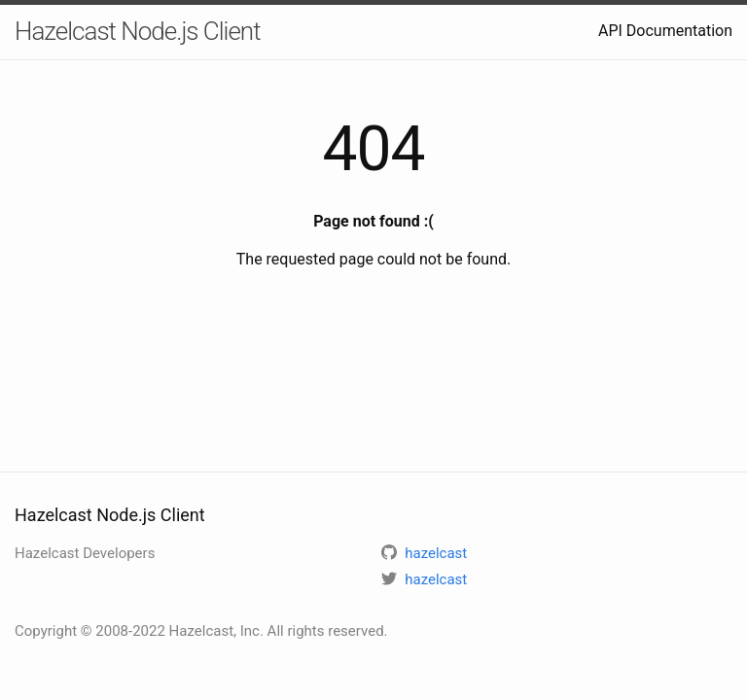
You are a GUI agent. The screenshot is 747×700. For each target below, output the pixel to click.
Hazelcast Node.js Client (138, 31)
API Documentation (665, 31)
